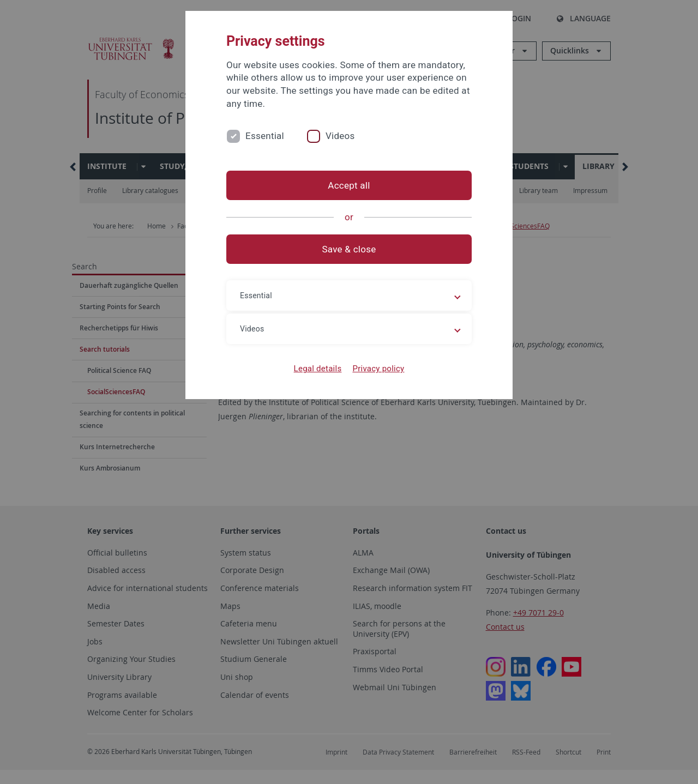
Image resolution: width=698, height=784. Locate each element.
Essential (265, 136)
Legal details (318, 369)
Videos (340, 136)
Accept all (349, 185)
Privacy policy (378, 369)
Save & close (349, 249)
